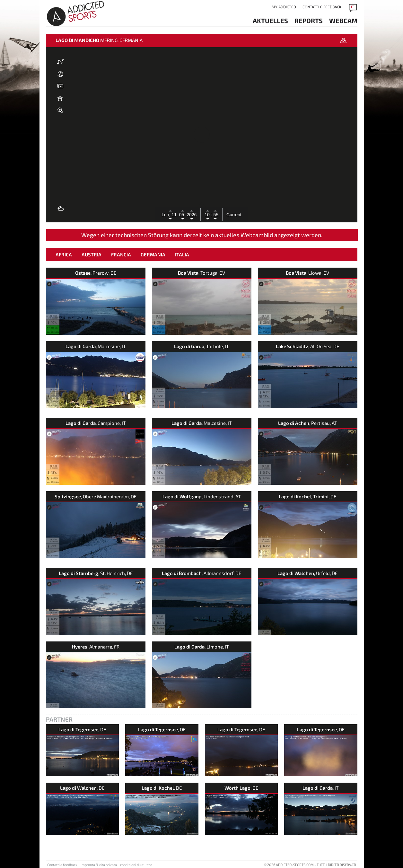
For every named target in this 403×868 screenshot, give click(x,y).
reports (309, 21)
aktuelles (270, 21)
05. (183, 215)
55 (215, 215)
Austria (92, 254)
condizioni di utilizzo (136, 865)
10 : (208, 215)
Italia (182, 254)
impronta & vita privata (99, 865)
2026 (192, 215)
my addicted (284, 7)
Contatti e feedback (322, 7)
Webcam (343, 21)
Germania (153, 254)
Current (234, 215)
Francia (121, 254)
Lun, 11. (170, 215)
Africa (64, 254)
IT (353, 7)
